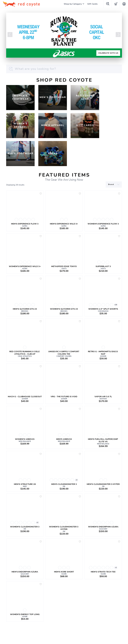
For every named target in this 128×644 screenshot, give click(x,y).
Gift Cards (92, 4)
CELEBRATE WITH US (108, 53)
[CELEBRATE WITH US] (64, 35)
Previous (10, 35)
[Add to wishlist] (41, 167)
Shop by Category (73, 4)
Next (118, 35)
